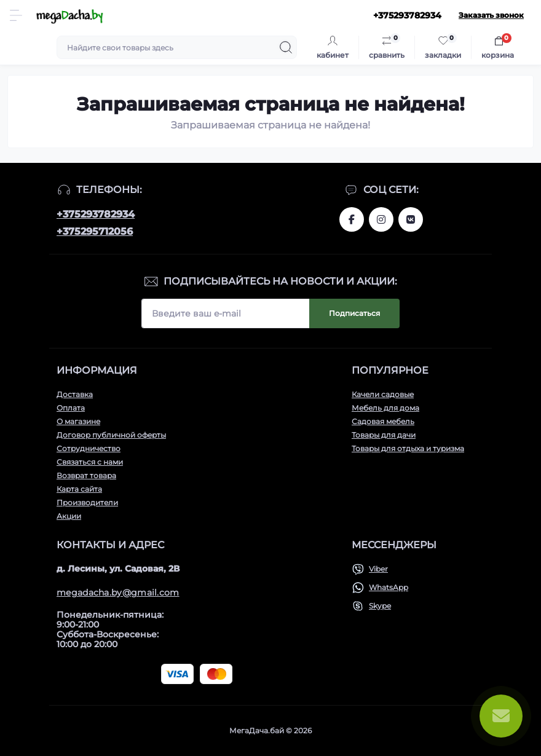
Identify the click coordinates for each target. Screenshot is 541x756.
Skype (380, 606)
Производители (87, 502)
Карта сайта (79, 489)
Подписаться (354, 313)
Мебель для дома (385, 408)
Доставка (75, 394)
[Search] (286, 47)
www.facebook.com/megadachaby (352, 219)
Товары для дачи (384, 435)
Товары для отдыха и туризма (408, 448)
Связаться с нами (90, 462)
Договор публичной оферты (111, 435)
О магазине (78, 421)
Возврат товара (86, 475)
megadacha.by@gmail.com (118, 593)
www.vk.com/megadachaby (411, 219)
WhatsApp (389, 587)
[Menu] (16, 15)
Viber (378, 569)
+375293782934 (96, 214)
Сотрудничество (89, 448)
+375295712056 (95, 231)
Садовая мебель (383, 421)
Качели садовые (383, 394)
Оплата (71, 408)
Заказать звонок (491, 15)
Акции (69, 516)
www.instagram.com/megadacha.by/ (381, 219)
